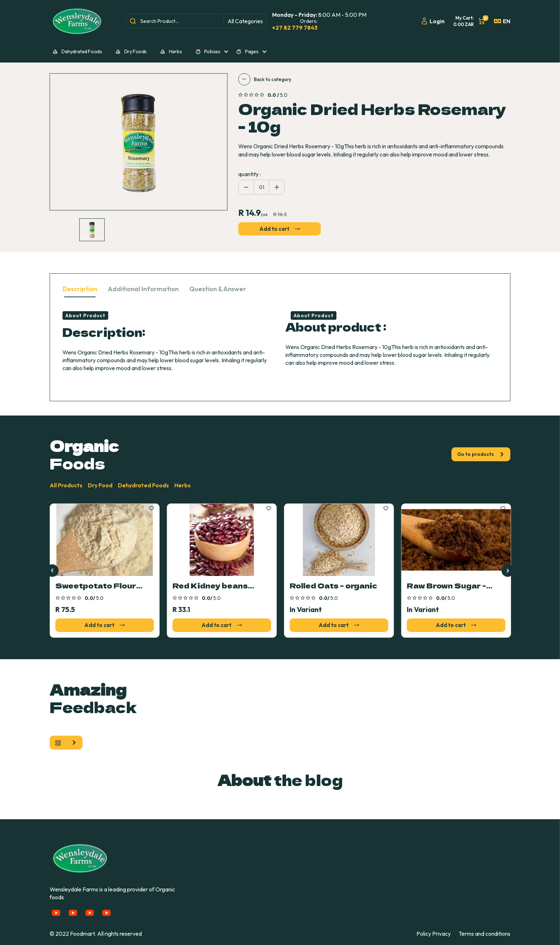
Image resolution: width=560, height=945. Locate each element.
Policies (208, 51)
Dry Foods (131, 51)
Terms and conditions (484, 934)
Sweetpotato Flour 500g (96, 586)
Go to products (481, 454)
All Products (66, 485)
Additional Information (143, 289)
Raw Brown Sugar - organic (446, 586)
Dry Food (100, 485)
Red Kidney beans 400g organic (210, 586)
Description (80, 289)
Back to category (265, 79)
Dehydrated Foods (77, 51)
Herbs (171, 51)
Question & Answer (218, 289)
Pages (247, 51)
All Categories (245, 21)
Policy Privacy (434, 934)
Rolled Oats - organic (333, 586)
